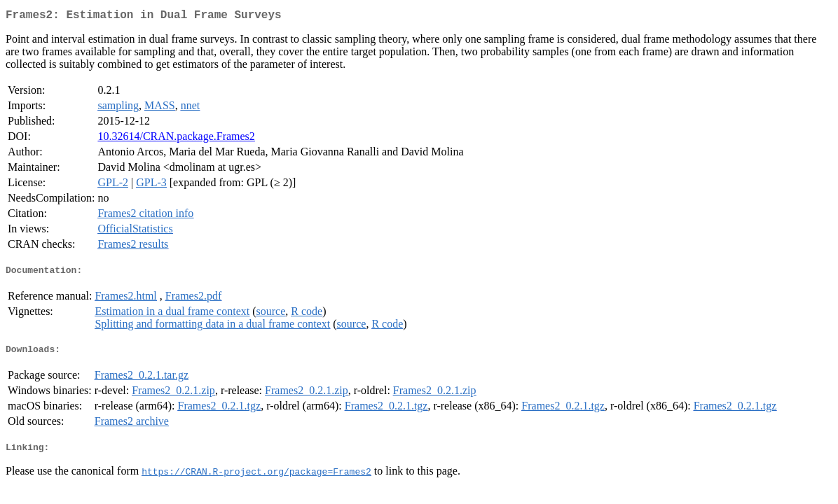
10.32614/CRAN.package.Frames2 (176, 139)
